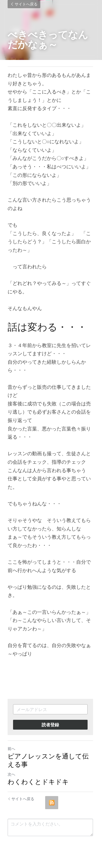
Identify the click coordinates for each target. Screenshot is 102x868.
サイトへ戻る (24, 4)
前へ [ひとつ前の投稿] (11, 749)
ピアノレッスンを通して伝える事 (48, 760)
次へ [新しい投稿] (11, 774)
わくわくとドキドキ (38, 781)
